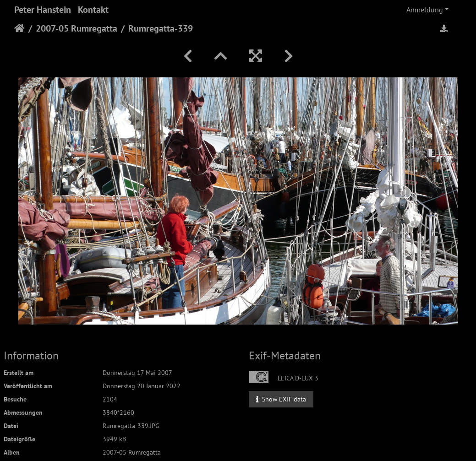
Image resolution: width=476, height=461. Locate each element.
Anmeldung (425, 10)
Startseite (19, 28)
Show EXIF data (281, 399)
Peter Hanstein (43, 10)
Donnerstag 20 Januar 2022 (142, 386)
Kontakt (93, 10)
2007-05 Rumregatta (77, 28)
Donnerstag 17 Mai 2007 (137, 373)
